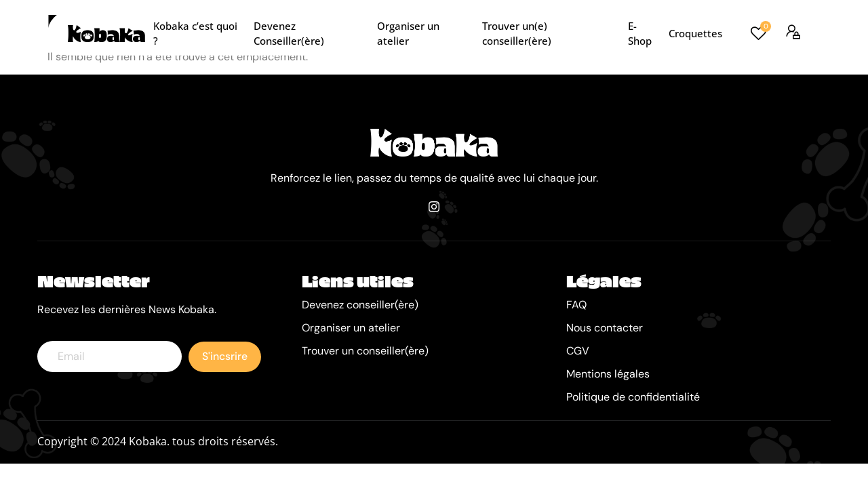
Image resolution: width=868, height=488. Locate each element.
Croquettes (694, 33)
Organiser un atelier (425, 33)
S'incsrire (225, 358)
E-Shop (643, 33)
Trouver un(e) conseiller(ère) (550, 33)
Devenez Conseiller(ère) (311, 33)
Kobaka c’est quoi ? (199, 33)
